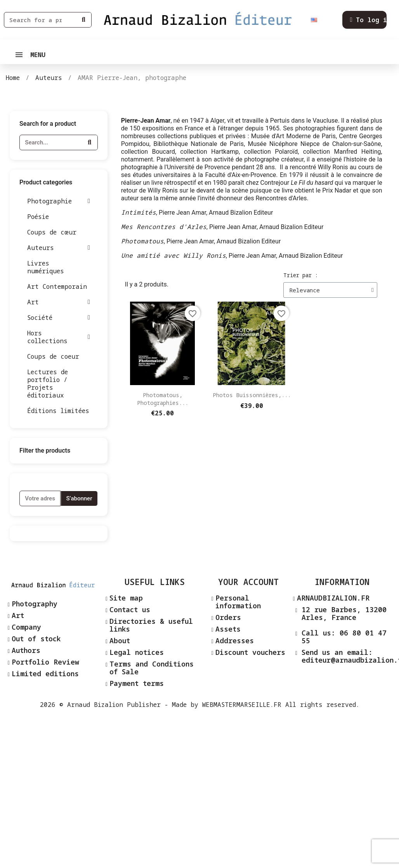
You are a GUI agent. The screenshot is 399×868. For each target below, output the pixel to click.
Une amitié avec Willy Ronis (173, 255)
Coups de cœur (52, 232)
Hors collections (59, 337)
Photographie (59, 201)
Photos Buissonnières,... (252, 395)
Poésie (38, 217)
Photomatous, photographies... (163, 399)
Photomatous (142, 241)
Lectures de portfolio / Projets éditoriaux (48, 384)
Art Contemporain (57, 286)
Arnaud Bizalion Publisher (114, 705)
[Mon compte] (371, 20)
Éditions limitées (58, 411)
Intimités (139, 212)
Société (59, 318)
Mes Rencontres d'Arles (164, 227)
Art (59, 302)
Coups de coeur (53, 356)
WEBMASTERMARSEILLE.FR (242, 705)
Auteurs (59, 248)
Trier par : (301, 275)
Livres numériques (46, 267)
